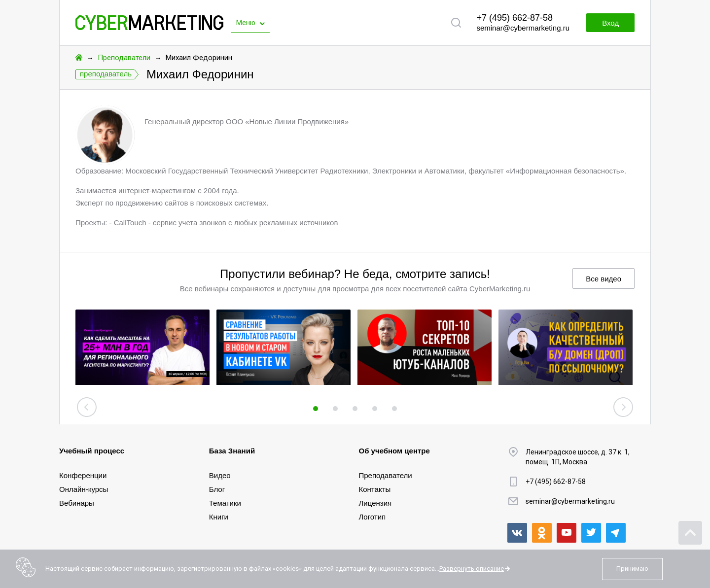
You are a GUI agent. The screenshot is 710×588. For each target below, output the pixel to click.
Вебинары (77, 503)
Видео (220, 475)
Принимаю (632, 569)
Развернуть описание (472, 569)
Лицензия (375, 503)
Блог (217, 489)
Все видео (603, 279)
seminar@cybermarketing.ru (523, 28)
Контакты (375, 489)
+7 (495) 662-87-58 (515, 18)
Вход (610, 23)
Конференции (83, 475)
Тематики (225, 503)
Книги (219, 517)
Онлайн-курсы (84, 489)
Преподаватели (124, 58)
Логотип (373, 517)
